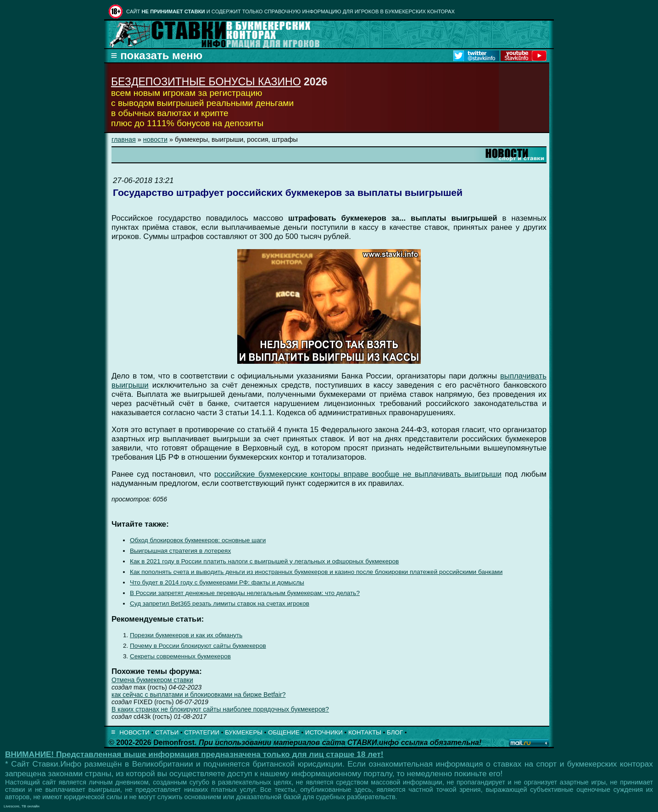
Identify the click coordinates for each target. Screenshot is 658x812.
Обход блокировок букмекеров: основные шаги (198, 540)
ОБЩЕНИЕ (284, 732)
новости (155, 139)
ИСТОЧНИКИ (324, 732)
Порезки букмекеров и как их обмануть (186, 635)
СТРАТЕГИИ (202, 732)
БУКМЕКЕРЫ (244, 732)
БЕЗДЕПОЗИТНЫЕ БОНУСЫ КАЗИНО (206, 82)
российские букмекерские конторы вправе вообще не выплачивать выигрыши (358, 474)
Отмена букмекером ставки (152, 680)
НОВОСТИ (134, 732)
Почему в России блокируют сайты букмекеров (198, 646)
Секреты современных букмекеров (180, 656)
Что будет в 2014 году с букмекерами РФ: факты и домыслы (217, 582)
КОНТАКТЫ (365, 732)
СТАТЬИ (167, 732)
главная (124, 139)
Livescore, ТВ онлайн (22, 806)
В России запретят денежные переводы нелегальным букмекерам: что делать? (245, 593)
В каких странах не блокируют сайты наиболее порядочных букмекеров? (220, 709)
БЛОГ (395, 732)
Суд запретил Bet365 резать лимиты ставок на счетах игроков (220, 603)
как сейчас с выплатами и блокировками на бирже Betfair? (198, 695)
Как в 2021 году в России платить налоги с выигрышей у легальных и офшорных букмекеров (264, 561)
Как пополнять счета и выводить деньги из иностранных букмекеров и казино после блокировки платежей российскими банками (316, 572)
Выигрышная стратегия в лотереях (180, 551)
